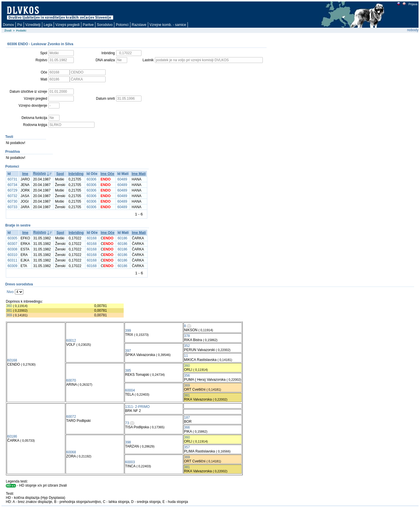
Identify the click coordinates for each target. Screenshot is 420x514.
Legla (48, 25)
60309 (12, 266)
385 (128, 371)
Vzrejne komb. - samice (168, 25)
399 (128, 331)
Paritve (88, 25)
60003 (130, 462)
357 (187, 447)
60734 (12, 185)
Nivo (10, 292)
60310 (12, 255)
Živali (8, 30)
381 (9, 310)
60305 (12, 238)
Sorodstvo (105, 25)
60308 (12, 249)
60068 (71, 452)
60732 (12, 196)
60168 (92, 238)
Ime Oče (107, 174)
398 (128, 442)
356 (187, 376)
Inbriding (76, 174)
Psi (20, 25)
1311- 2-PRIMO (137, 407)
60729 (12, 190)
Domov (8, 25)
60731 (12, 179)
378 (187, 336)
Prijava (413, 4)
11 (186, 356)
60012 (71, 341)
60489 (122, 179)
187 (187, 417)
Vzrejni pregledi (68, 25)
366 (187, 427)
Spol (60, 174)
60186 (122, 238)
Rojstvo (39, 173)
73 (127, 423)
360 (9, 306)
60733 (12, 207)
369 (9, 315)
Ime (25, 174)
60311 (12, 260)
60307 (12, 244)
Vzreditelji (33, 25)
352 (187, 346)
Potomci (122, 25)
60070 (71, 380)
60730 (12, 201)
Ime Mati (139, 174)
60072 (71, 417)
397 (128, 351)
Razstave (139, 25)
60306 (91, 179)
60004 (130, 390)
